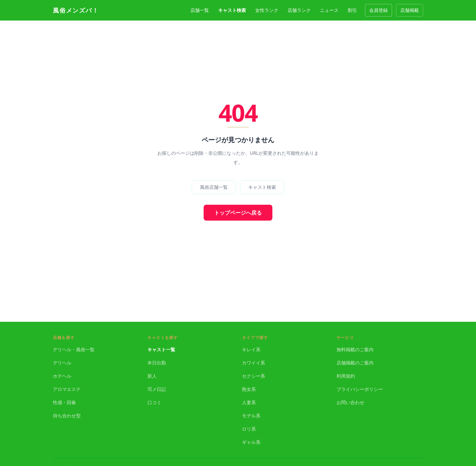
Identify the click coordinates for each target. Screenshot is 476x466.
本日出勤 (157, 363)
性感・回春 (64, 402)
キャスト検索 (232, 10)
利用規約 (346, 376)
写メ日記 (157, 389)
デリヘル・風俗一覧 (74, 349)
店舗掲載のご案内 (355, 363)
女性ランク (267, 10)
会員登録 (378, 10)
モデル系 (251, 416)
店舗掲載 (410, 10)
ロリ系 (249, 429)
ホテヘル (62, 376)
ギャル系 (251, 442)
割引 (352, 10)
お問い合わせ (350, 402)
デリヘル (62, 363)
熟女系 (249, 389)
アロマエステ (67, 389)
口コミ (154, 402)
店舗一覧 (200, 10)
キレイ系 (251, 349)
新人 (152, 376)
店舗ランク (299, 10)
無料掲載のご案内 (355, 349)
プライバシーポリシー (360, 389)
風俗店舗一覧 (214, 187)
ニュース (329, 10)
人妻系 (249, 402)
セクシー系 (254, 376)
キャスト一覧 (161, 349)
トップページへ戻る (238, 213)
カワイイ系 (254, 363)
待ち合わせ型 (67, 416)
